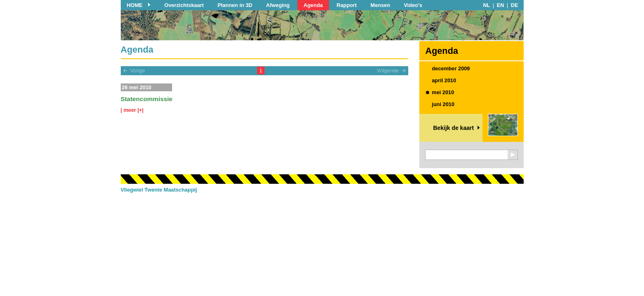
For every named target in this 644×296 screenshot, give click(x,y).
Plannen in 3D (235, 5)
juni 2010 (443, 104)
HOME (135, 5)
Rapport (346, 5)
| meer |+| (132, 110)
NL (486, 5)
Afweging (278, 5)
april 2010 (444, 80)
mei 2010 (443, 92)
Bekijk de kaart (453, 128)
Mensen (380, 5)
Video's (413, 5)
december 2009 (451, 68)
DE (515, 5)
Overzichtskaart (184, 5)
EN (501, 5)
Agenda (313, 5)
